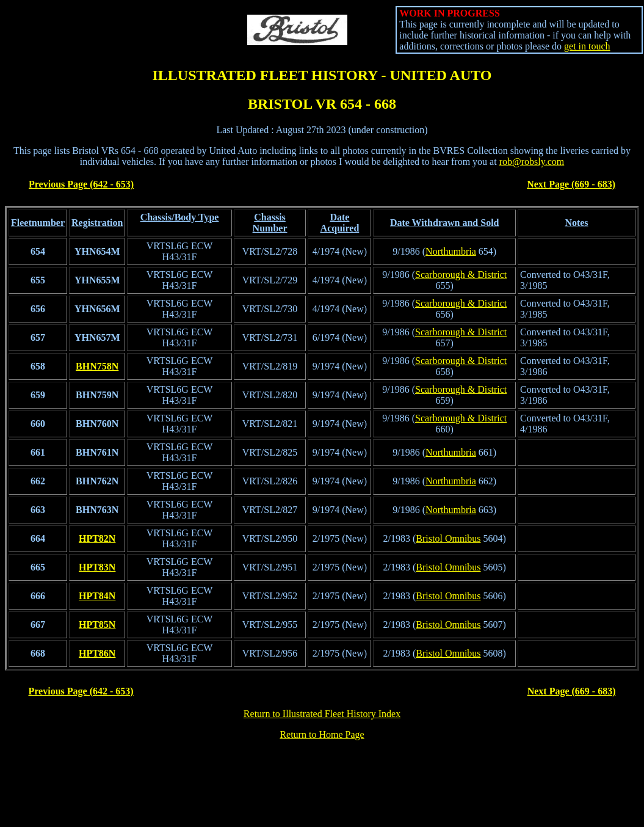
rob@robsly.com (532, 162)
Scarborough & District (461, 275)
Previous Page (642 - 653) (81, 184)
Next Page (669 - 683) (571, 184)
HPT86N (97, 653)
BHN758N (97, 366)
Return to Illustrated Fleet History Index (322, 714)
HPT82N (97, 538)
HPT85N (97, 625)
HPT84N (97, 596)
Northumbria (451, 251)
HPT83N (97, 567)
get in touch (587, 46)
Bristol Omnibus (448, 538)
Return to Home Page (322, 734)
